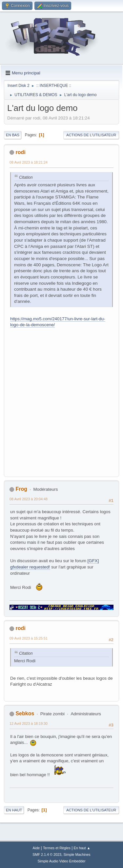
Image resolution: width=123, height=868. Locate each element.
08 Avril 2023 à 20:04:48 (29, 499)
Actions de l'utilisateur (91, 135)
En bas (13, 135)
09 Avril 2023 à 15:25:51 (29, 638)
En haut (14, 810)
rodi (20, 152)
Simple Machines (77, 855)
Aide (36, 848)
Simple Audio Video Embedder (61, 861)
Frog (21, 489)
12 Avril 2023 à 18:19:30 (29, 723)
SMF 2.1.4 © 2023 (47, 855)
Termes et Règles (57, 848)
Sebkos (25, 713)
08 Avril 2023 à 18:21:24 (29, 162)
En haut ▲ (82, 848)
